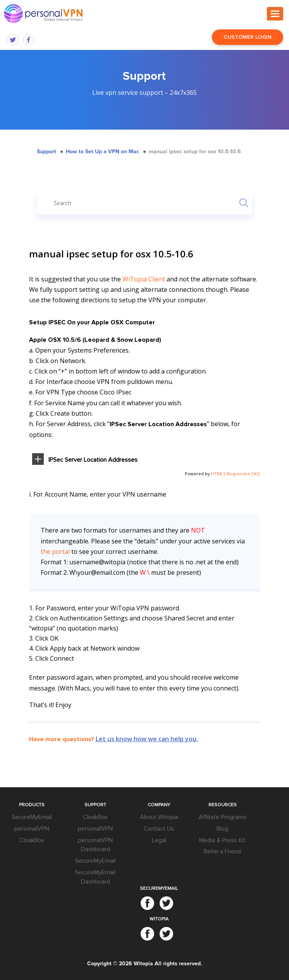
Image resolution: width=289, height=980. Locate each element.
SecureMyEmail (32, 817)
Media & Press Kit (222, 840)
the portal (55, 552)
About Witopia (159, 817)
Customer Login (248, 37)
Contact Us (159, 829)
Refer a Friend (222, 852)
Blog (222, 829)
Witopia (143, 964)
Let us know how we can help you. (147, 739)
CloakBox (32, 840)
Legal (159, 840)
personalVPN (32, 829)
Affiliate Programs (223, 817)
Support (46, 152)
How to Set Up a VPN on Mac (102, 152)
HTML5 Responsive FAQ (236, 474)
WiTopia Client (144, 279)
